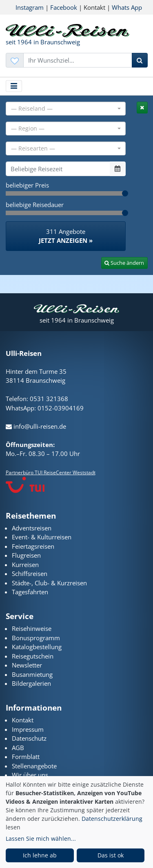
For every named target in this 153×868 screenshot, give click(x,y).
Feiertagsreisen (33, 546)
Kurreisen (25, 565)
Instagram (30, 7)
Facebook (64, 7)
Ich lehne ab (40, 855)
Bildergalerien (31, 683)
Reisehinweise (32, 628)
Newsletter (27, 665)
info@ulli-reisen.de (36, 426)
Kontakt (23, 720)
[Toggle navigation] (14, 86)
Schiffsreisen (30, 574)
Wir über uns (30, 775)
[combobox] (66, 109)
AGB (18, 748)
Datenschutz (29, 738)
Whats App (127, 7)
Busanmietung (32, 674)
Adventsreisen (32, 528)
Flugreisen (26, 555)
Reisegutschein (33, 656)
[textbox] (63, 109)
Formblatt (26, 757)
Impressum (28, 729)
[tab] (142, 108)
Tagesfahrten (30, 592)
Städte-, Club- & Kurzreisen (49, 583)
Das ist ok (111, 855)
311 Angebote (66, 236)
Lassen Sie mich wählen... (41, 839)
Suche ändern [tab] (124, 263)
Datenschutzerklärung (112, 819)
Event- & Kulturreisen (42, 537)
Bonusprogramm (36, 638)
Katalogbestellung (37, 647)
